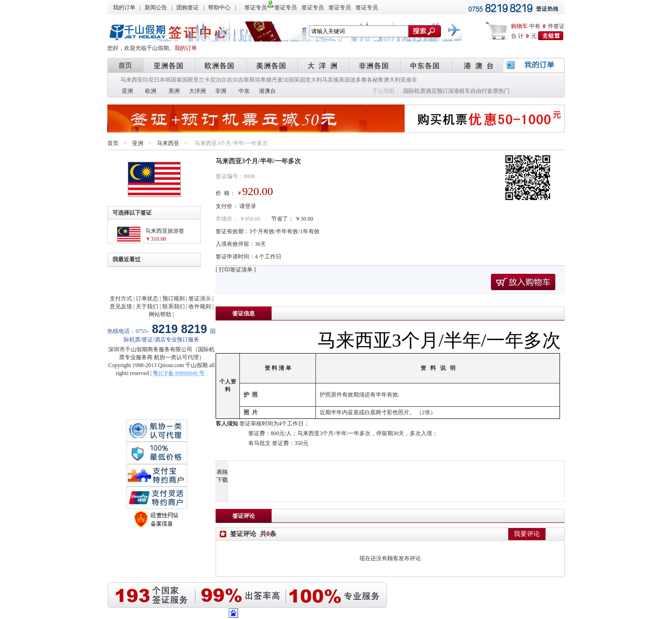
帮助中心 (219, 7)
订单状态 (147, 299)
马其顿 (330, 80)
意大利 (314, 80)
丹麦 (277, 80)
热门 (504, 91)
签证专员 (256, 7)
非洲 (221, 91)
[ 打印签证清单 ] (236, 270)
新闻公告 (156, 7)
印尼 (148, 80)
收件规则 (200, 306)
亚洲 (127, 91)
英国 (300, 80)
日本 (160, 80)
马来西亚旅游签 (165, 231)
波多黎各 (361, 80)
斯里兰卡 (199, 80)
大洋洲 (197, 91)
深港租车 (459, 91)
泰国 (182, 80)
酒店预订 (437, 91)
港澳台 (267, 91)
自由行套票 (484, 91)
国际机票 (414, 91)
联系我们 (174, 306)
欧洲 (151, 91)
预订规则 (174, 299)
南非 (412, 80)
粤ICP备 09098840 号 (178, 373)
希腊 (266, 80)
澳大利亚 (395, 80)
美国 (344, 80)
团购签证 (188, 7)
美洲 (174, 91)
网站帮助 (160, 314)
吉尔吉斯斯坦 (244, 80)
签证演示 (200, 299)
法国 (288, 80)
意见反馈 (121, 306)
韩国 (171, 80)
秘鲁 (378, 80)
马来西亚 (132, 80)
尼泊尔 (218, 80)
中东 (244, 91)
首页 (113, 143)
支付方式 (121, 299)
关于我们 (147, 306)
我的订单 (124, 7)
